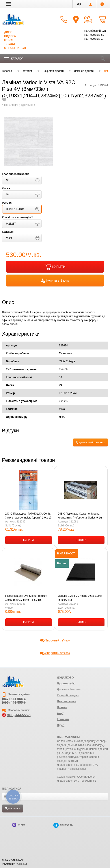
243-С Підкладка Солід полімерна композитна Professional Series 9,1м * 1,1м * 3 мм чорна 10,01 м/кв (81, 516)
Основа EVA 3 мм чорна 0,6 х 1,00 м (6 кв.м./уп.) (80, 598)
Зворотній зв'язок (55, 640)
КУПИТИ (55, 267)
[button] (8, 4)
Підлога (10, 36)
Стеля (9, 40)
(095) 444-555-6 (14, 702)
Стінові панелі (15, 48)
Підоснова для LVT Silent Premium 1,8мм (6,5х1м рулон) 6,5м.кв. (26, 598)
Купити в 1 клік (55, 281)
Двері (8, 32)
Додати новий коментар (90, 442)
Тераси (9, 44)
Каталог (14, 59)
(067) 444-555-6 (14, 699)
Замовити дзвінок (16, 694)
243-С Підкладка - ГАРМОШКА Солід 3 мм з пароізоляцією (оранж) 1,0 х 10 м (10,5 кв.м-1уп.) (28, 516)
